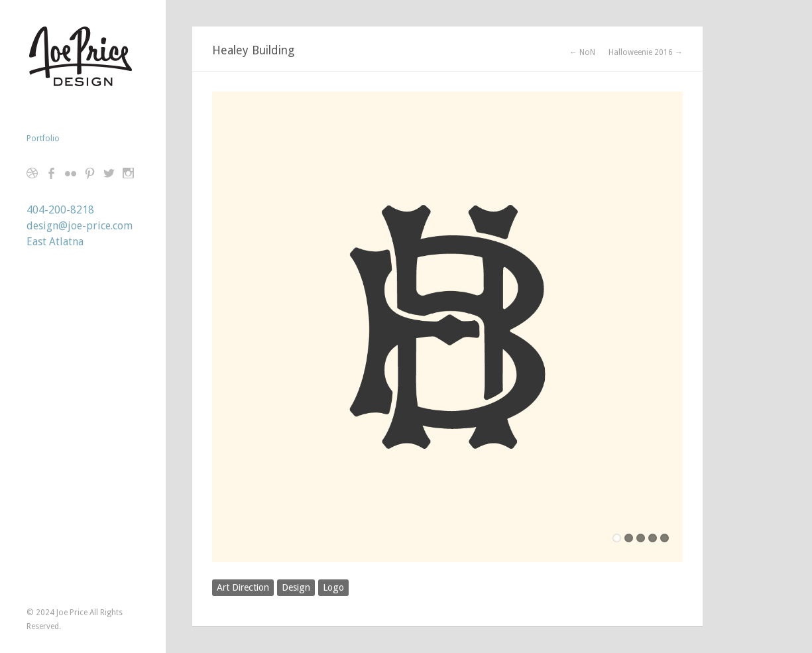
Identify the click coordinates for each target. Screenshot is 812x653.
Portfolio (43, 139)
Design (296, 587)
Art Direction (243, 587)
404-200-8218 (60, 210)
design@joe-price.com (80, 226)
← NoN (582, 52)
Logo (333, 587)
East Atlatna (55, 242)
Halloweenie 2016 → (646, 52)
